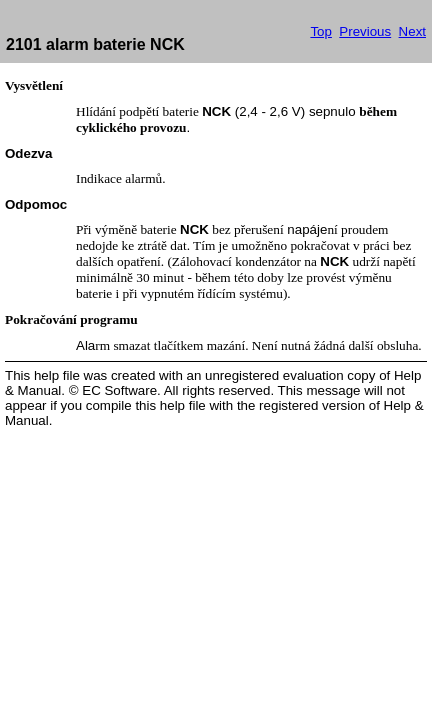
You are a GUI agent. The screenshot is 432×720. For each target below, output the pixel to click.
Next (412, 31)
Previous (365, 31)
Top (321, 31)
